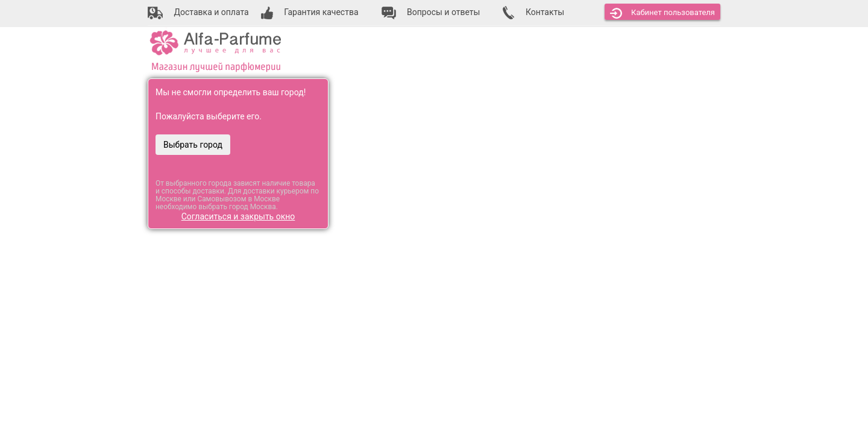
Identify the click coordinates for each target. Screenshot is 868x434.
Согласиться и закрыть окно (238, 216)
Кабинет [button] (662, 13)
